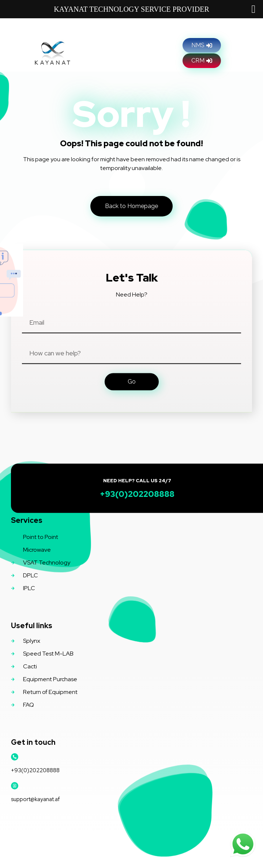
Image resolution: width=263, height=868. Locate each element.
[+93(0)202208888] (15, 757)
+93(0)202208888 (35, 770)
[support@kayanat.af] (15, 786)
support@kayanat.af (35, 799)
